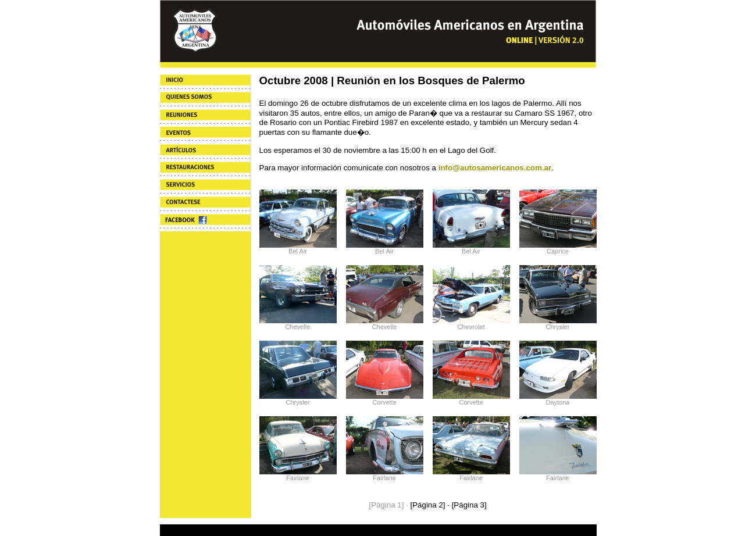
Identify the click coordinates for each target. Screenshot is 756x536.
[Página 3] (469, 505)
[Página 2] (427, 505)
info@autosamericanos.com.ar (495, 168)
